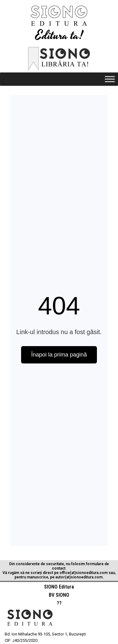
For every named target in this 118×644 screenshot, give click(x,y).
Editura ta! (59, 36)
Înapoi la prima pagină (59, 355)
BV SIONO (59, 595)
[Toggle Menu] (110, 79)
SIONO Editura (59, 587)
